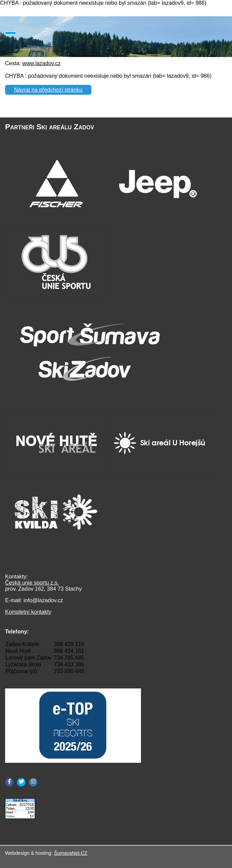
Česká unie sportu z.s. (32, 583)
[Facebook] (9, 782)
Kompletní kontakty (28, 612)
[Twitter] (21, 782)
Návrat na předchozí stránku (48, 90)
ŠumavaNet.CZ (71, 853)
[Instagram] (33, 782)
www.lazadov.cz (42, 63)
